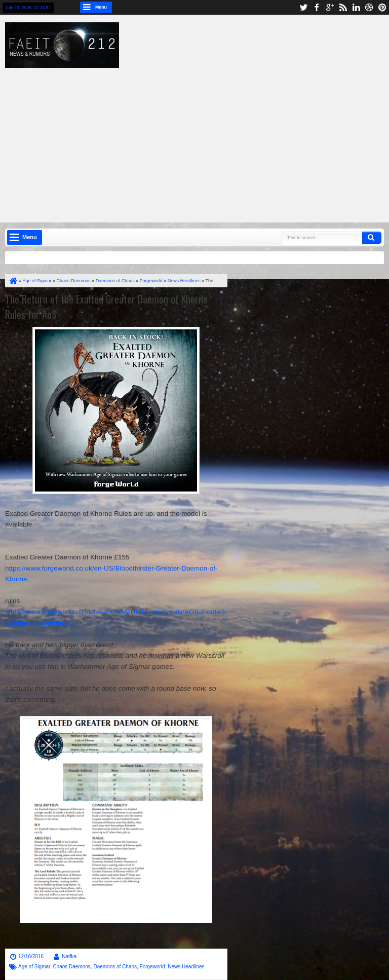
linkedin (356, 7)
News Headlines (186, 967)
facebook (317, 7)
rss (343, 7)
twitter (303, 7)
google (330, 7)
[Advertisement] (202, 139)
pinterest (382, 7)
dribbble (369, 7)
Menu (101, 7)
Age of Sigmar (34, 967)
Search (372, 238)
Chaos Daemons (71, 967)
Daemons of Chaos (115, 967)
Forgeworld (152, 967)
